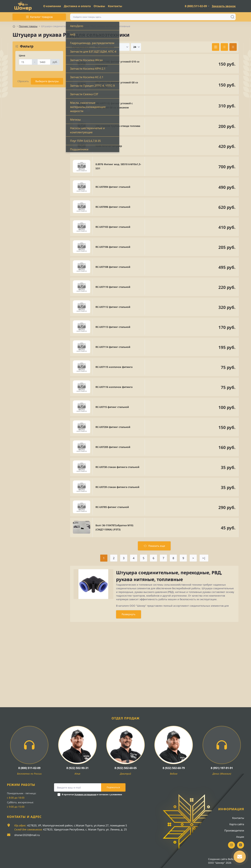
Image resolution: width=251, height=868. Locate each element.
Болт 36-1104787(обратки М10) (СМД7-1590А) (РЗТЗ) (114, 527)
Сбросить (23, 81)
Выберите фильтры (47, 81)
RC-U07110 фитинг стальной (113, 287)
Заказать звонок (224, 6)
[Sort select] (111, 47)
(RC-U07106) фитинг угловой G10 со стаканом (117, 64)
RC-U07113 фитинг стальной (113, 327)
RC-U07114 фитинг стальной (113, 347)
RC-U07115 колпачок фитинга (114, 367)
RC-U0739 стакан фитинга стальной (117, 487)
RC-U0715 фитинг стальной (112, 407)
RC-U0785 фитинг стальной (112, 507)
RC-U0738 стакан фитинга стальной (117, 467)
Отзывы (99, 6)
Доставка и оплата (77, 6)
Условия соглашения (85, 794)
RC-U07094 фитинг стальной (113, 187)
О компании (52, 6)
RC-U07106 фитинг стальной (113, 247)
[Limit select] (136, 47)
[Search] (233, 17)
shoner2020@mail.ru (27, 835)
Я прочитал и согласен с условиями (92, 794)
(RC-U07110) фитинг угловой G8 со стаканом (117, 84)
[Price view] (233, 47)
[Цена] (26, 62)
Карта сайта (237, 824)
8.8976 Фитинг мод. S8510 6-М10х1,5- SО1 (118, 166)
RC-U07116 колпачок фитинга (114, 387)
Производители (234, 830)
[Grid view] (216, 47)
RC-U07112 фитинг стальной (113, 307)
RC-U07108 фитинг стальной (113, 267)
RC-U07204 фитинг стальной (113, 427)
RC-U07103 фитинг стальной (113, 227)
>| (204, 558)
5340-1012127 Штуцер (109, 146)
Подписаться (113, 787)
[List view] (224, 47)
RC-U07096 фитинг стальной (113, 207)
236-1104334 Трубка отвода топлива (118, 126)
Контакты (115, 6)
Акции (240, 837)
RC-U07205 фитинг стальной (113, 447)
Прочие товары (28, 26)
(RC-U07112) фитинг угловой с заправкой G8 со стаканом (114, 105)
